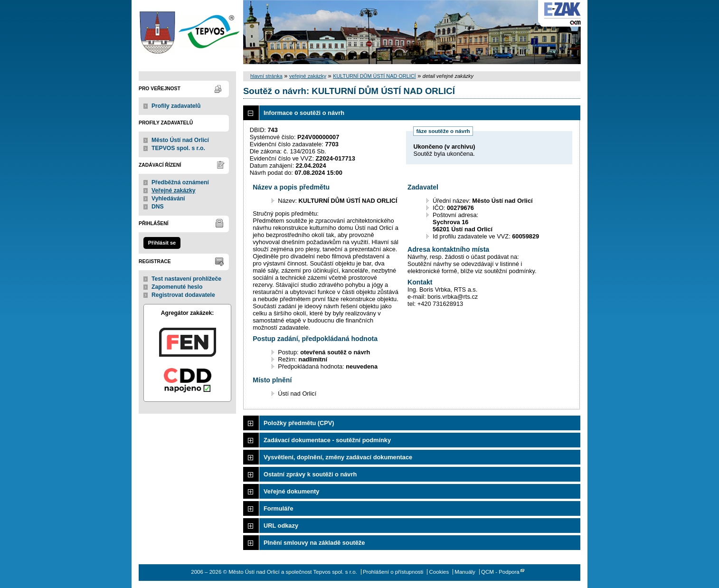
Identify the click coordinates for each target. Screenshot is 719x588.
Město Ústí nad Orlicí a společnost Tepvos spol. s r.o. (187, 32)
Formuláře (279, 508)
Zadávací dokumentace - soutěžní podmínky (327, 440)
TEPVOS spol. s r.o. (178, 148)
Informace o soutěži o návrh (304, 113)
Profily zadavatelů (176, 106)
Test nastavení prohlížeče (186, 279)
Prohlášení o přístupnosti (393, 572)
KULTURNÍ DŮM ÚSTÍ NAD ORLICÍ (374, 76)
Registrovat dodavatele (183, 295)
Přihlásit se (162, 243)
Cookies (439, 572)
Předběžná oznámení (180, 182)
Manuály (465, 572)
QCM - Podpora (500, 572)
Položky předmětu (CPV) (299, 423)
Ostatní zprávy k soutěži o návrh (310, 474)
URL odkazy (281, 526)
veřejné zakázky (308, 76)
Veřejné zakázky (174, 190)
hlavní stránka (266, 76)
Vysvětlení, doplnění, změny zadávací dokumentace (338, 457)
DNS (158, 207)
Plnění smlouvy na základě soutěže (314, 543)
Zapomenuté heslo (177, 287)
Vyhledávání (168, 199)
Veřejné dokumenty (291, 491)
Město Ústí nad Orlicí (180, 140)
